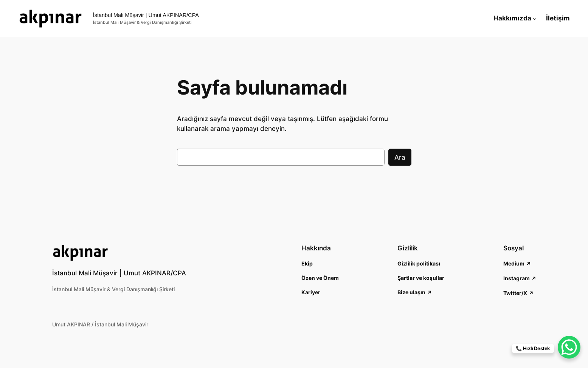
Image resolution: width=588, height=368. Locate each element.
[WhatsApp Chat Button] (569, 347)
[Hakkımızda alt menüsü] (535, 18)
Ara (400, 157)
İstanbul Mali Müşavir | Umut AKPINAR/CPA (146, 15)
